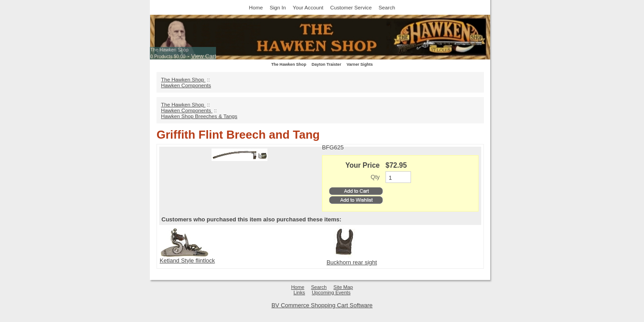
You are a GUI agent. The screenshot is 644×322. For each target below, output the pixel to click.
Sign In (278, 7)
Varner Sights (360, 64)
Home (256, 7)
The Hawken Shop (169, 50)
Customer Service (351, 7)
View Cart (203, 56)
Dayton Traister (326, 64)
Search (387, 7)
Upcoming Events (331, 292)
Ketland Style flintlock (187, 261)
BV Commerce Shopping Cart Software (322, 305)
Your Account (308, 7)
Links (299, 292)
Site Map (343, 287)
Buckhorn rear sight (352, 262)
